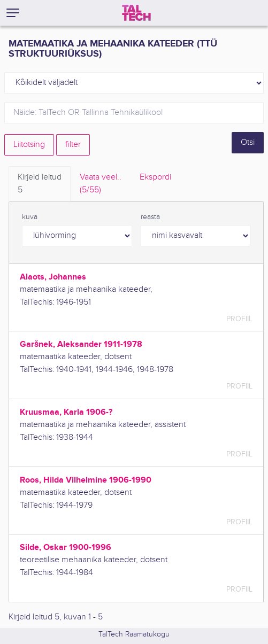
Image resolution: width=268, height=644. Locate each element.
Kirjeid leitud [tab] (40, 184)
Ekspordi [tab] (155, 177)
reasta (150, 217)
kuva (30, 217)
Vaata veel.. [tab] (101, 184)
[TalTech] (136, 13)
